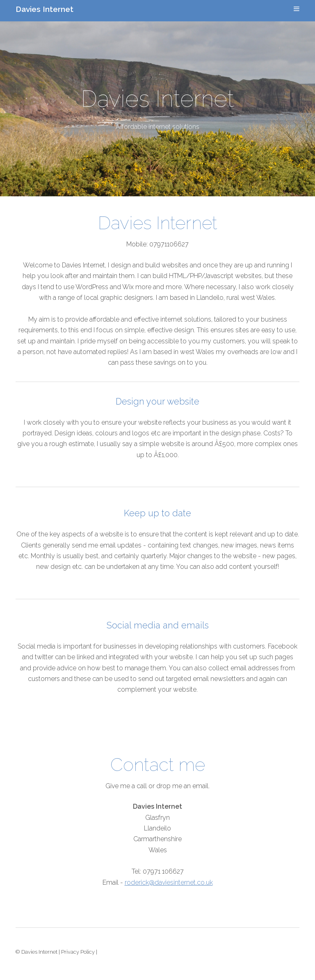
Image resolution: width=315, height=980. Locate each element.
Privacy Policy (78, 952)
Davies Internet (45, 9)
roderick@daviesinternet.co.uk (169, 882)
